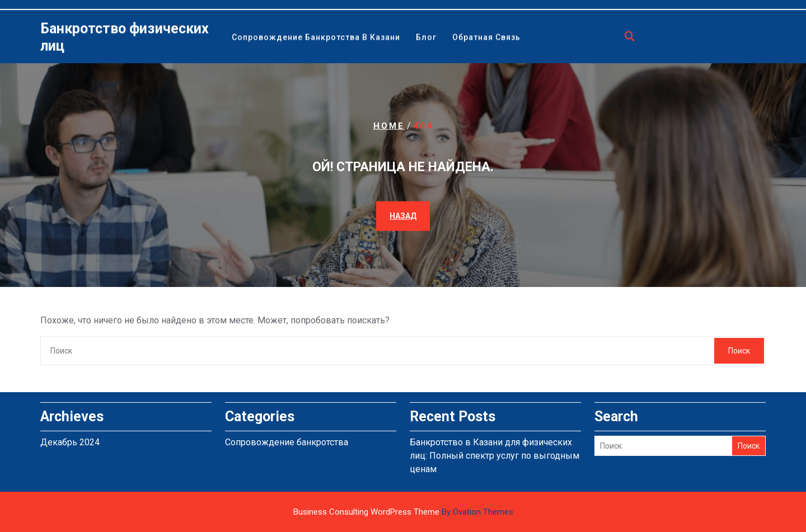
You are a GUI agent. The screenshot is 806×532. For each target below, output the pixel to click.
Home (389, 125)
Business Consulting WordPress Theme (403, 512)
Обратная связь (486, 38)
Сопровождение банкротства (287, 439)
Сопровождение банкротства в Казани (316, 38)
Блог (426, 38)
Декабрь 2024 (70, 439)
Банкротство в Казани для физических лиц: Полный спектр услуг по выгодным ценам (495, 453)
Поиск (739, 351)
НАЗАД (403, 216)
